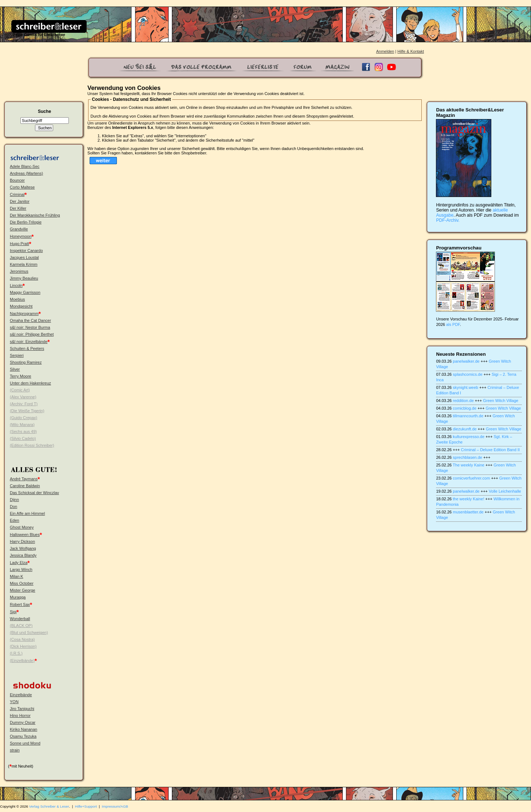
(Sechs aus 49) (23, 431)
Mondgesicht (21, 306)
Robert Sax (20, 604)
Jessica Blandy (23, 555)
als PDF (453, 324)
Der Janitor (20, 201)
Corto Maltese (22, 187)
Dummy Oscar (23, 722)
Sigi (13, 612)
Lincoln (16, 285)
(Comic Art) (20, 390)
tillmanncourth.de (468, 416)
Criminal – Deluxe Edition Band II (490, 450)
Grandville (19, 229)
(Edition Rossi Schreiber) (32, 445)
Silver (15, 369)
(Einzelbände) (22, 661)
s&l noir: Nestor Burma (30, 327)
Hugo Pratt (19, 244)
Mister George (23, 590)
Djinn (14, 500)
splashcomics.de (467, 374)
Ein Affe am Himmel (27, 513)
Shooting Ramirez (26, 362)
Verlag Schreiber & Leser (49, 806)
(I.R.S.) (16, 653)
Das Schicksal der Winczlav (34, 493)
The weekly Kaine (469, 465)
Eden (15, 520)
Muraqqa (18, 597)
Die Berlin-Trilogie (26, 222)
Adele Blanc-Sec (25, 166)
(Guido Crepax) (23, 418)
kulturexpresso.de (469, 437)
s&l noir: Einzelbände (29, 342)
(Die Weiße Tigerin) (27, 411)
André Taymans (24, 479)
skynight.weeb (465, 387)
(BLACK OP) (21, 626)
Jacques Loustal (24, 257)
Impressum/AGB (115, 806)
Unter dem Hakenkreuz (30, 383)
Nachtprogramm (24, 314)
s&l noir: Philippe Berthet (32, 334)
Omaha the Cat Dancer (30, 320)
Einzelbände (21, 695)
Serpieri (17, 355)
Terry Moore (21, 376)
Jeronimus (19, 271)
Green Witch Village (501, 401)
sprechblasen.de (467, 457)
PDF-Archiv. (448, 220)
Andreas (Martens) (26, 173)
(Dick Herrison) (23, 646)
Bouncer (17, 180)
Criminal (17, 194)
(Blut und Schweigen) (29, 632)
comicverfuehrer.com (471, 478)
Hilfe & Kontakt (411, 51)
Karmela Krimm (24, 264)
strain (15, 750)
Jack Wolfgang (23, 548)
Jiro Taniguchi (22, 709)
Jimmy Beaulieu (24, 278)
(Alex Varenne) (23, 397)
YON (14, 702)
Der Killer (18, 208)
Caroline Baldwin (25, 486)
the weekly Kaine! (468, 499)
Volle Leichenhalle (505, 491)
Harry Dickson (22, 541)
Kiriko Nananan (23, 729)
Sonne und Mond (25, 743)
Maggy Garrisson (25, 292)
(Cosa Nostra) (22, 639)
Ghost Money (22, 527)
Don (13, 506)
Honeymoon (21, 236)
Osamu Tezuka (23, 736)
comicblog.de (465, 408)
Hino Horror (20, 716)
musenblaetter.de (468, 512)
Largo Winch (21, 569)
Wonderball (20, 619)
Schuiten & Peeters (27, 348)
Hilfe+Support (86, 806)
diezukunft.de (465, 429)
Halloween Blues (25, 535)
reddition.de (463, 401)
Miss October (22, 583)
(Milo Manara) (22, 425)
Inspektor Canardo (26, 251)
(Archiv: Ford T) (24, 404)
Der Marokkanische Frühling (35, 215)
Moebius (17, 299)
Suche (44, 111)
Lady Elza (19, 563)
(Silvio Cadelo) (23, 438)
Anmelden (385, 51)
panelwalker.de (466, 361)
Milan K (17, 576)
